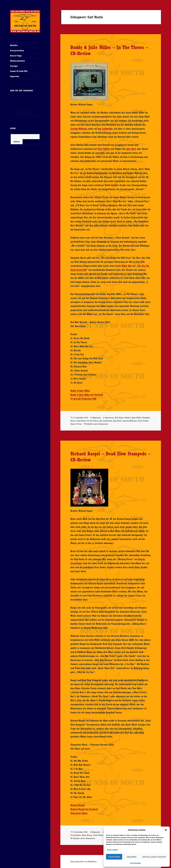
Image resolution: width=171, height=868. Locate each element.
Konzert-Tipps (16, 56)
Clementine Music (79, 813)
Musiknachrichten (18, 61)
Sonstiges (14, 66)
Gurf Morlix (81, 421)
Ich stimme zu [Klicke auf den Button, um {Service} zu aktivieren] (25, 111)
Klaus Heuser (87, 835)
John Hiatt (131, 149)
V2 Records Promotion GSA (83, 399)
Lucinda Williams (79, 129)
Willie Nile (127, 266)
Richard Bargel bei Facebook (84, 809)
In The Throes (93, 421)
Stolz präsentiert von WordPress (84, 862)
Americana (110, 418)
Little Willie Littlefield (103, 835)
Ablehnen (131, 857)
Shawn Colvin (76, 424)
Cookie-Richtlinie (135, 863)
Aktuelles (14, 45)
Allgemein (97, 418)
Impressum (15, 76)
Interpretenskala (17, 50)
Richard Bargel (78, 805)
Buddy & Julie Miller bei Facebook (87, 395)
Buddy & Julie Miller (80, 391)
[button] (166, 830)
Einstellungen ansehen (154, 857)
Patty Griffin (104, 149)
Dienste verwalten (113, 850)
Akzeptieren (114, 857)
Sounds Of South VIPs (19, 71)
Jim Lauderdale (105, 129)
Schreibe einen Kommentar (97, 424)
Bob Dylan (119, 418)
